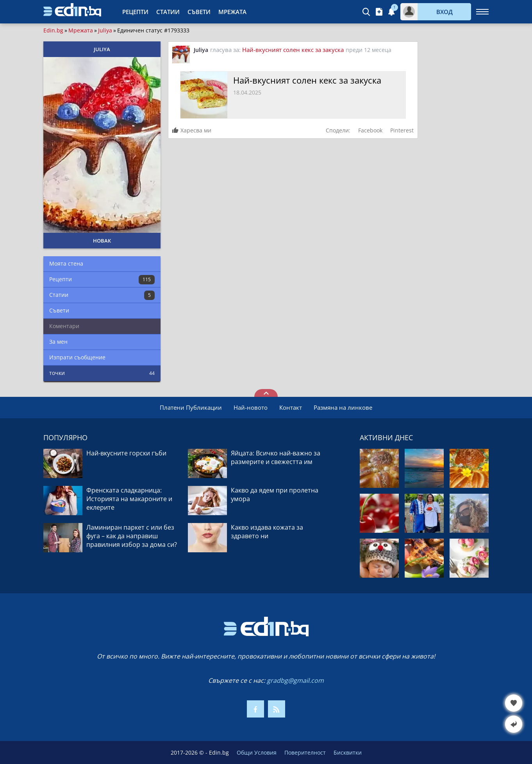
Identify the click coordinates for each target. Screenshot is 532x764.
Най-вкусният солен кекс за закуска (293, 50)
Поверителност (305, 752)
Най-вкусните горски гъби (126, 453)
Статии (168, 12)
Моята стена (66, 263)
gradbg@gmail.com (295, 680)
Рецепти (135, 12)
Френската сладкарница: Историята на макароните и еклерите (129, 499)
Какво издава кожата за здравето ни (267, 532)
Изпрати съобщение (77, 357)
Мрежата (232, 12)
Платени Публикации (191, 407)
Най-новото (251, 407)
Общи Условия (257, 752)
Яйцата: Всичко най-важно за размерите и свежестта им (276, 457)
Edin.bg (53, 30)
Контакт (291, 407)
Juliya (105, 30)
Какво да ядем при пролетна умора (275, 494)
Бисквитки (348, 752)
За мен (58, 342)
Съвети (199, 12)
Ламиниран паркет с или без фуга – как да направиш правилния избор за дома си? (132, 536)
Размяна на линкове (343, 407)
